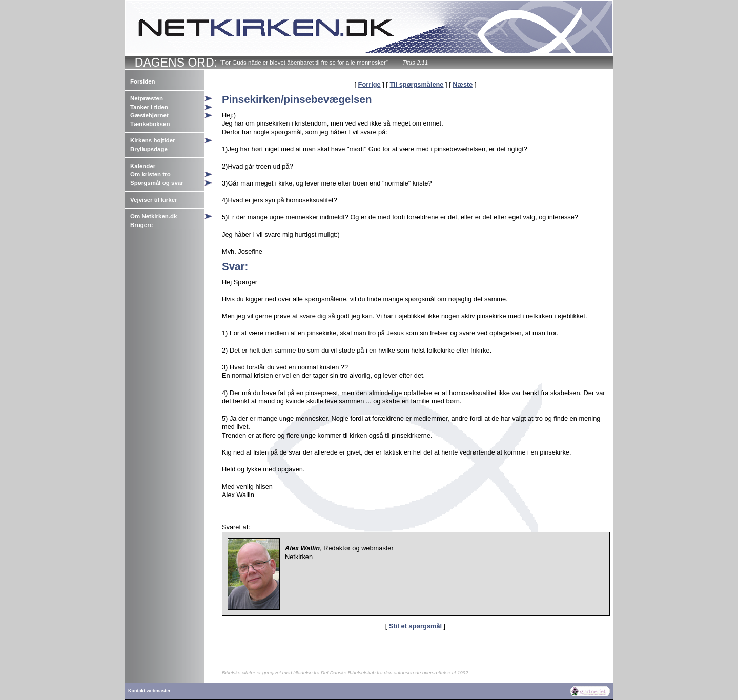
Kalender (143, 166)
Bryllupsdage (149, 149)
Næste (463, 84)
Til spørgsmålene (416, 84)
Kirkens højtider (153, 140)
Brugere (141, 225)
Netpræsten (147, 98)
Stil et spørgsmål (415, 626)
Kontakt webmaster (149, 691)
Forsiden (143, 81)
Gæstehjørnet (149, 115)
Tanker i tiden (149, 107)
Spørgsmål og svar (157, 183)
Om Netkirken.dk (154, 216)
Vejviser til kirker (154, 200)
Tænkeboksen (150, 124)
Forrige (370, 84)
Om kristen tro (150, 174)
